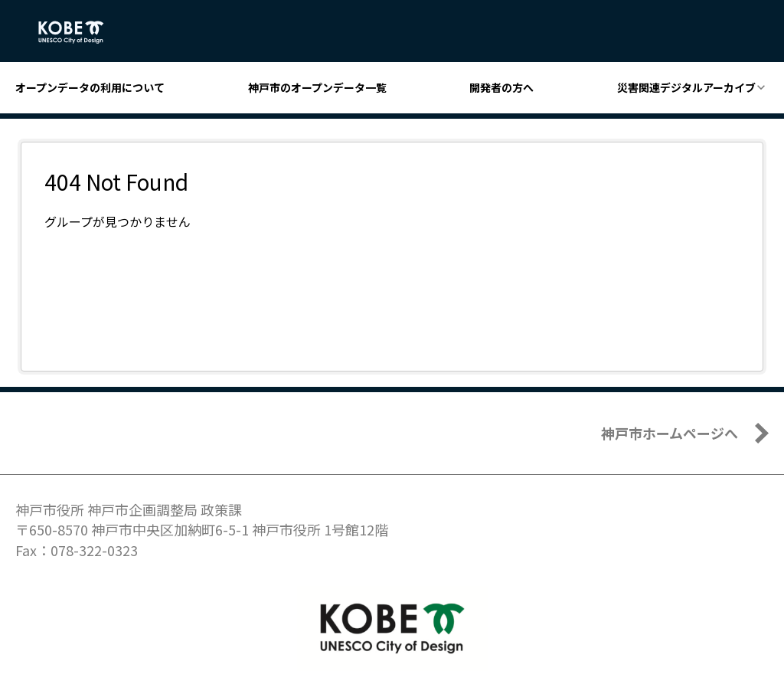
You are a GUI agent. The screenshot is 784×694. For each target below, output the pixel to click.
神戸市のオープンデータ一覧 (317, 87)
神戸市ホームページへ (670, 433)
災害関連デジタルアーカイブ (686, 87)
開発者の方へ (501, 87)
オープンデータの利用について (90, 87)
